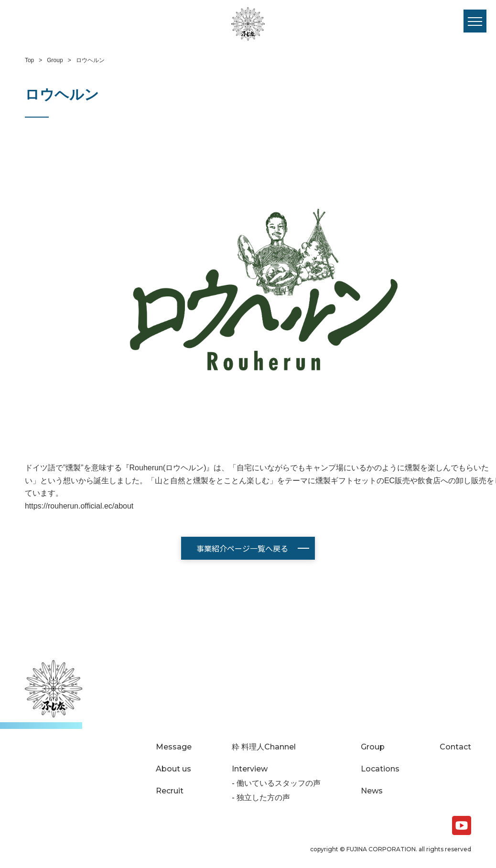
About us (173, 769)
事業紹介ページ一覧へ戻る (242, 548)
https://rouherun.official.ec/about (79, 506)
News (372, 791)
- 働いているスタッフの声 (276, 783)
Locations (380, 769)
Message (174, 747)
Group (55, 60)
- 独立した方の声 (261, 798)
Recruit (170, 791)
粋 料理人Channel (264, 747)
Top (29, 60)
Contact (455, 747)
